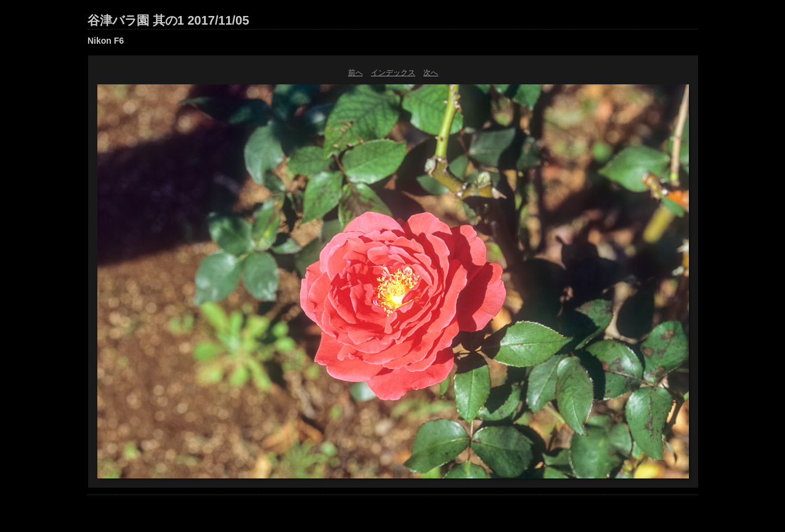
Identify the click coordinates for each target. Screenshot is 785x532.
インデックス (393, 73)
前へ (356, 73)
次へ (431, 73)
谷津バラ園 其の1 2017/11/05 (168, 20)
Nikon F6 (106, 41)
